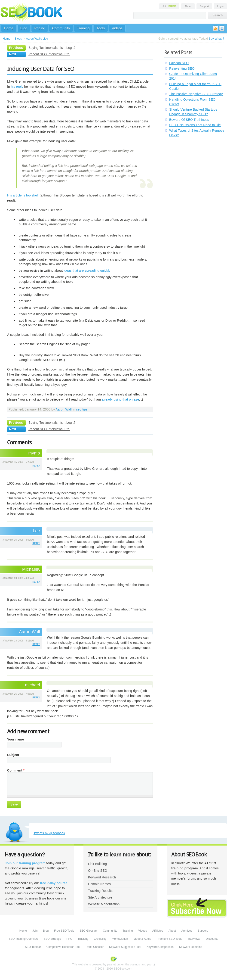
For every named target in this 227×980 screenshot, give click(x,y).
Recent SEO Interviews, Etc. (49, 54)
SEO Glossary (89, 931)
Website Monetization (104, 904)
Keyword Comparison (160, 947)
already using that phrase (120, 399)
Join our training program (25, 863)
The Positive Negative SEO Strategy (196, 94)
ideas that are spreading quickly (87, 271)
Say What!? (216, 39)
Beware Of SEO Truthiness (189, 120)
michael (32, 685)
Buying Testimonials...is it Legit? (52, 48)
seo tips (82, 409)
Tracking (83, 939)
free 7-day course (54, 883)
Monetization (120, 939)
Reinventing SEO (182, 68)
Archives (187, 931)
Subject (13, 755)
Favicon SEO (179, 63)
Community (61, 28)
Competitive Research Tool (63, 947)
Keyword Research (102, 877)
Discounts (212, 939)
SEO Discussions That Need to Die (195, 125)
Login (220, 6)
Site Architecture (100, 897)
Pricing (40, 28)
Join (169, 6)
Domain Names (99, 884)
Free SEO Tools (64, 931)
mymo (34, 453)
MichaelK (31, 569)
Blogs (18, 39)
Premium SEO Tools (169, 939)
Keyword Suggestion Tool (125, 947)
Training (83, 28)
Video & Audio (142, 939)
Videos (117, 28)
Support (204, 6)
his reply (17, 87)
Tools (101, 28)
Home (9, 28)
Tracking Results (100, 891)
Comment (16, 770)
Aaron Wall (64, 409)
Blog (24, 28)
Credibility (100, 939)
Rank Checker (95, 947)
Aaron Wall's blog (37, 39)
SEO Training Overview (24, 939)
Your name (16, 739)
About (188, 6)
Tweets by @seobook (49, 833)
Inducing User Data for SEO (41, 69)
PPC (69, 939)
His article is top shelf (23, 195)
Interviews (194, 939)
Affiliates (158, 931)
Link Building (97, 864)
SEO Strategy (52, 939)
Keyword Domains (191, 947)
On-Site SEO (98, 871)
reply (36, 466)
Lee (36, 531)
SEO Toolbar (33, 947)
